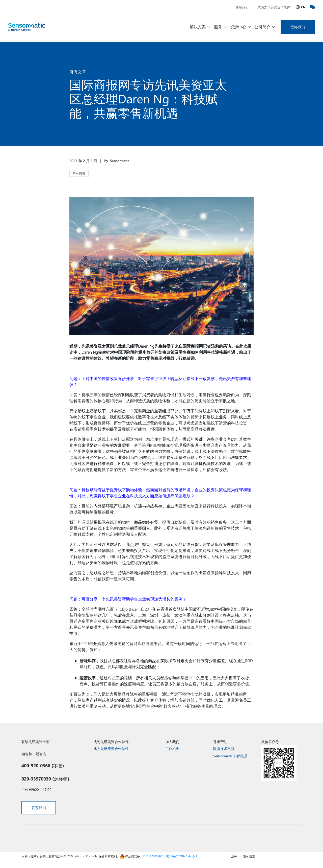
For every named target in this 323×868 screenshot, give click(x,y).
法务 (234, 856)
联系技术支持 (224, 749)
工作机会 (172, 749)
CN (303, 7)
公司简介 (262, 27)
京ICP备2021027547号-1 (181, 856)
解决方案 (198, 27)
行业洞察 (79, 173)
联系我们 (242, 7)
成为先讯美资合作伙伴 (274, 7)
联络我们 (298, 27)
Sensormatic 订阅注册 (231, 756)
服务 (218, 27)
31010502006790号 (153, 856)
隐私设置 (249, 856)
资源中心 (238, 27)
